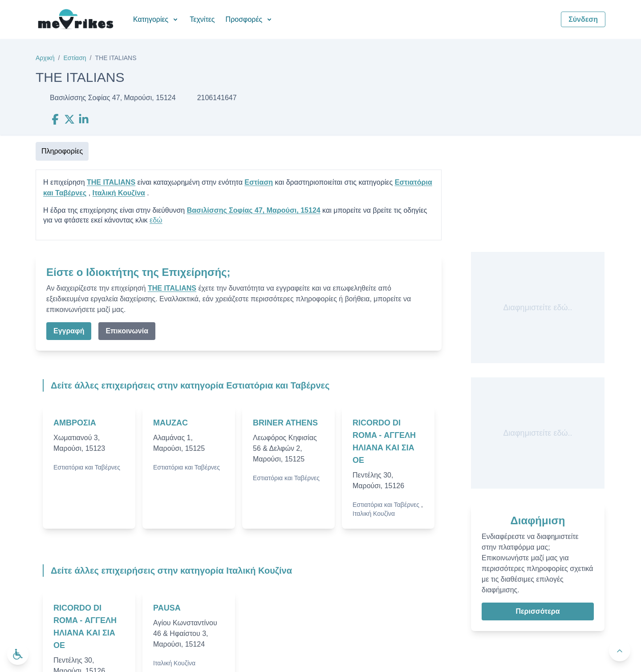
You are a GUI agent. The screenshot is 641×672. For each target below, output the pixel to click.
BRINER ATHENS (285, 423)
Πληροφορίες (62, 151)
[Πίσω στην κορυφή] (620, 651)
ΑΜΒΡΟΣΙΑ (75, 423)
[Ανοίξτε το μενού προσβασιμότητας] (18, 654)
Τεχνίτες (202, 19)
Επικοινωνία (127, 331)
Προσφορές (250, 19)
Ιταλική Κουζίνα (119, 193)
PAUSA (167, 608)
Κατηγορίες (156, 19)
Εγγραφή (69, 331)
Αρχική (45, 58)
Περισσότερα (538, 611)
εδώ (156, 220)
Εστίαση (75, 58)
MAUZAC (170, 423)
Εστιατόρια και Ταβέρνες (87, 467)
